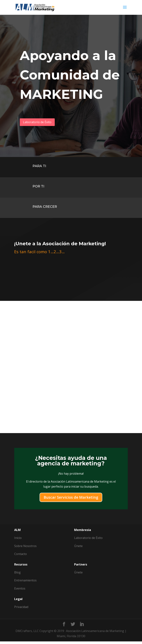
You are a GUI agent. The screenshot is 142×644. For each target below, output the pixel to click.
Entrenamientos (25, 583)
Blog (17, 575)
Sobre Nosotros (25, 549)
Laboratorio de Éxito (42, 123)
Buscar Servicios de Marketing (71, 500)
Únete (78, 575)
